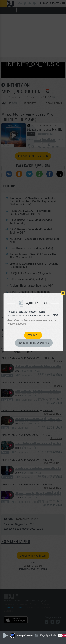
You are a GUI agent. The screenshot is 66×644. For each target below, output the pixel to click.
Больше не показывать (34, 343)
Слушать (33, 335)
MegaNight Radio (48, 635)
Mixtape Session (25, 635)
